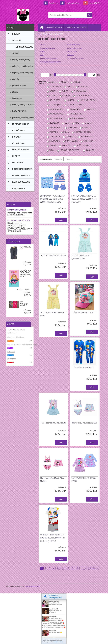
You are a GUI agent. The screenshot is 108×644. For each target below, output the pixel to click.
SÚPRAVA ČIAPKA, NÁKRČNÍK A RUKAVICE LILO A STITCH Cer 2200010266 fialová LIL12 (53, 199)
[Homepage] (42, 27)
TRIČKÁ (42, 45)
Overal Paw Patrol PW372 (84, 368)
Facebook (11, 352)
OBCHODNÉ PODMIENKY (55, 27)
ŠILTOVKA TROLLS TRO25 (84, 312)
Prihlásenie (54, 3)
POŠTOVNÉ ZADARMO (17, 210)
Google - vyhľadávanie (16, 337)
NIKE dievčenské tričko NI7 (24, 303)
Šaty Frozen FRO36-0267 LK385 (53, 423)
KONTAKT (84, 27)
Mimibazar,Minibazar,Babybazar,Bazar (20, 344)
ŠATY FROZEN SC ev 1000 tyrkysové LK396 (82, 257)
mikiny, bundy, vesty (74, 45)
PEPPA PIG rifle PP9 (25, 248)
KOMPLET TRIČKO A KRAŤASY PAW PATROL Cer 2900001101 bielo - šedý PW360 (52, 538)
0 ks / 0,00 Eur (95, 3)
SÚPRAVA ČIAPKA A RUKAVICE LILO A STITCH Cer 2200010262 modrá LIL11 (84, 199)
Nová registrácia (72, 3)
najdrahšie (69, 159)
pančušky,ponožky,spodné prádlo (50, 62)
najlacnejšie (58, 159)
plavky (42, 55)
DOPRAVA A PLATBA (72, 27)
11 (82, 568)
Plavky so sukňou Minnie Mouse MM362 (53, 480)
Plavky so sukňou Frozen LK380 (85, 423)
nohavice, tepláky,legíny (47, 48)
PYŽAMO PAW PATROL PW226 (54, 256)
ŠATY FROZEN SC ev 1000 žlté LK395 (52, 314)
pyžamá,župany (72, 51)
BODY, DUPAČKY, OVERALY (76, 58)
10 (77, 568)
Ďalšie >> (94, 568)
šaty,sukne (71, 55)
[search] (89, 15)
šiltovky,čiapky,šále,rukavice (49, 58)
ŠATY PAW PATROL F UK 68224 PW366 (84, 480)
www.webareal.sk (33, 586)
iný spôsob (12, 359)
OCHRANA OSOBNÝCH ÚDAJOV (52, 34)
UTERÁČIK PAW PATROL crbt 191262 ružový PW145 (25, 274)
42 (86, 568)
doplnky (42, 51)
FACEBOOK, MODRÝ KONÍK (19, 220)
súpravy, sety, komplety (75, 48)
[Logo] (23, 15)
